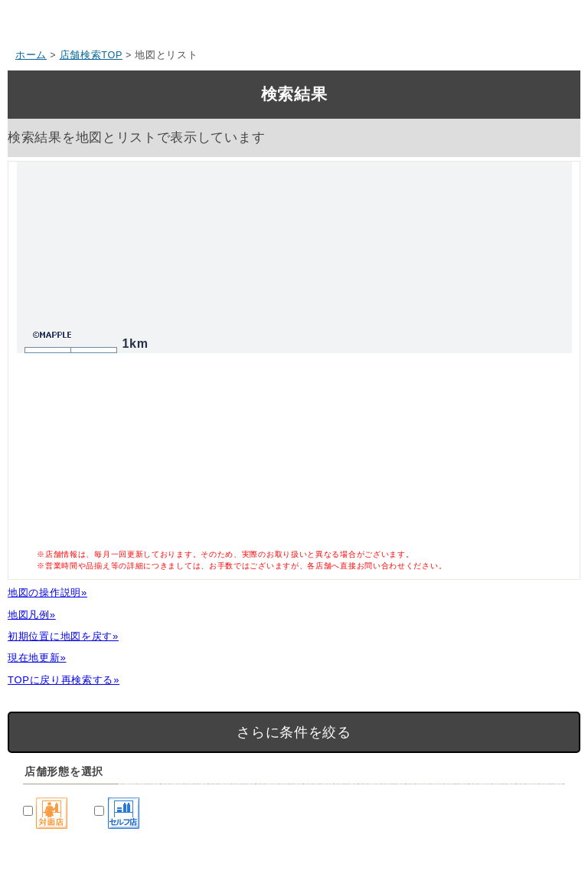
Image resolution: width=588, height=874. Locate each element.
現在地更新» (37, 658)
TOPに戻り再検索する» (64, 680)
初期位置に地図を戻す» (63, 636)
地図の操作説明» (47, 592)
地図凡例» (32, 615)
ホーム (31, 55)
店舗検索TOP (91, 55)
